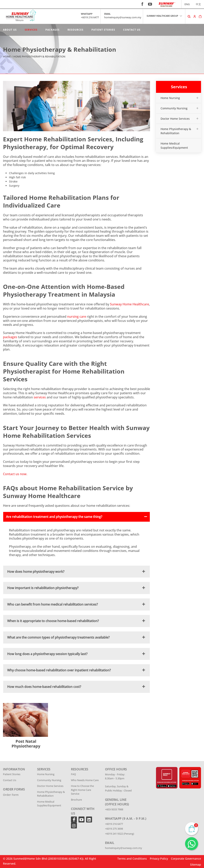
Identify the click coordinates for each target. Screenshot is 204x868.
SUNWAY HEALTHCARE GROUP (165, 16)
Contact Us (132, 30)
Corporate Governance (186, 859)
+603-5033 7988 (114, 809)
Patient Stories (103, 30)
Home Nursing (170, 98)
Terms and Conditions (132, 859)
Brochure (76, 800)
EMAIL (107, 14)
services (40, 397)
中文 (198, 4)
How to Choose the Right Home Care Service (82, 790)
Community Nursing (174, 108)
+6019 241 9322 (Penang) (120, 834)
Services (31, 30)
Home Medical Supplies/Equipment (174, 146)
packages (10, 337)
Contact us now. (15, 474)
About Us (10, 30)
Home (7, 56)
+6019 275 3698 (114, 829)
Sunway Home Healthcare (129, 304)
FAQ (73, 774)
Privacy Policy (159, 859)
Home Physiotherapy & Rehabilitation (176, 131)
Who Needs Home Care (85, 780)
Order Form (11, 795)
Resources (76, 30)
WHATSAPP (87, 14)
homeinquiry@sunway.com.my (123, 17)
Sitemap (196, 865)
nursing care (77, 317)
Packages (52, 30)
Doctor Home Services (175, 119)
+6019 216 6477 (90, 17)
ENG (187, 4)
